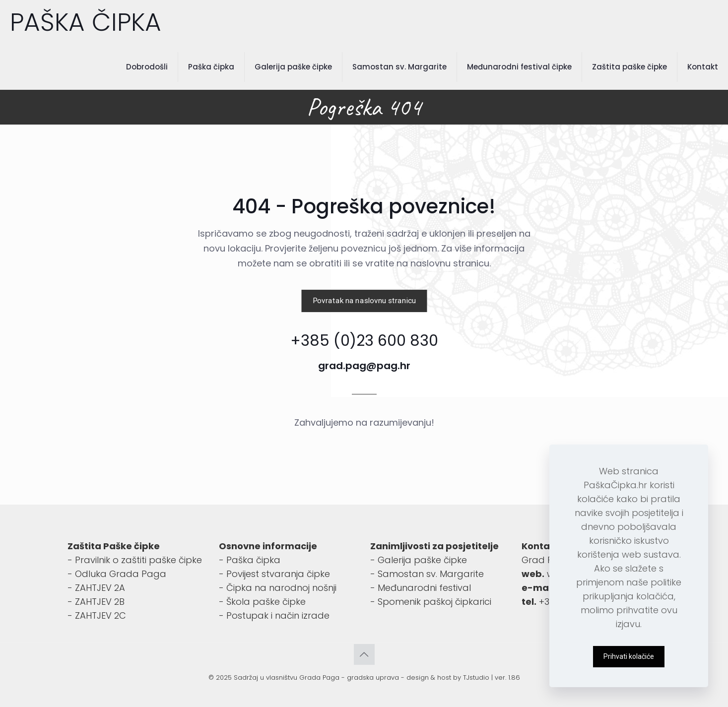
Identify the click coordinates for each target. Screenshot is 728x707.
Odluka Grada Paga (121, 574)
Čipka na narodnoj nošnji (281, 588)
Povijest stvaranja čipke (278, 574)
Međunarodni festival (424, 588)
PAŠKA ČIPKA (86, 22)
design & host (429, 677)
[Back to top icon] (364, 654)
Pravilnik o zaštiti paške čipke (138, 560)
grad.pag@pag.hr (364, 366)
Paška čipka (253, 560)
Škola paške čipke (266, 602)
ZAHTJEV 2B (100, 602)
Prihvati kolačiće (629, 656)
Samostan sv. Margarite (431, 574)
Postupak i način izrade (278, 615)
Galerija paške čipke (422, 560)
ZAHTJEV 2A (100, 588)
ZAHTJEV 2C (100, 615)
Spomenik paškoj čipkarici (434, 602)
